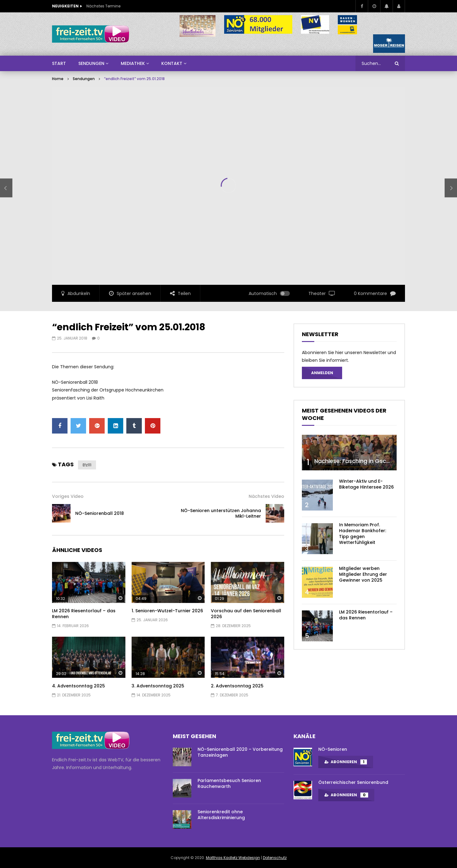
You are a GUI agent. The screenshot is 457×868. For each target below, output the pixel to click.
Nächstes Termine (103, 6)
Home (58, 79)
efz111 (87, 465)
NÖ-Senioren (333, 749)
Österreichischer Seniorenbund (353, 782)
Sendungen (84, 79)
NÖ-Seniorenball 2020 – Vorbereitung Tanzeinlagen (240, 752)
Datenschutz (275, 858)
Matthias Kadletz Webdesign (233, 858)
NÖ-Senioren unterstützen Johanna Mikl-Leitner (221, 513)
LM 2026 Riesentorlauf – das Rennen (84, 614)
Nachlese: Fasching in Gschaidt (357, 461)
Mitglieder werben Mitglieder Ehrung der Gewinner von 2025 (363, 574)
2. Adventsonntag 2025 (237, 686)
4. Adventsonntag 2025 (78, 686)
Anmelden (322, 373)
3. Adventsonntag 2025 (158, 686)
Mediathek (133, 63)
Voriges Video (68, 496)
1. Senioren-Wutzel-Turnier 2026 (167, 611)
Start (59, 63)
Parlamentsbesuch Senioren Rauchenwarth (229, 783)
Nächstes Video (266, 496)
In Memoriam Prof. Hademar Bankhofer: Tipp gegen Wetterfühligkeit (363, 534)
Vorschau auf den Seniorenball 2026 (246, 614)
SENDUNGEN (91, 63)
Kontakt (172, 63)
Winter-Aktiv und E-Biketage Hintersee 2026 (366, 484)
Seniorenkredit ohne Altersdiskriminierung (221, 815)
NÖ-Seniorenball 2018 (100, 513)
